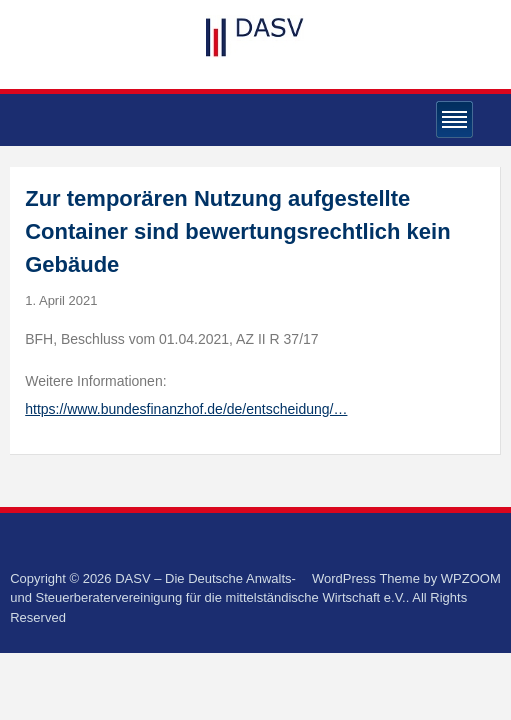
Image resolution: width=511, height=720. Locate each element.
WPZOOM (471, 578)
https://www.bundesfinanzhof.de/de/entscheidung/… (186, 409)
